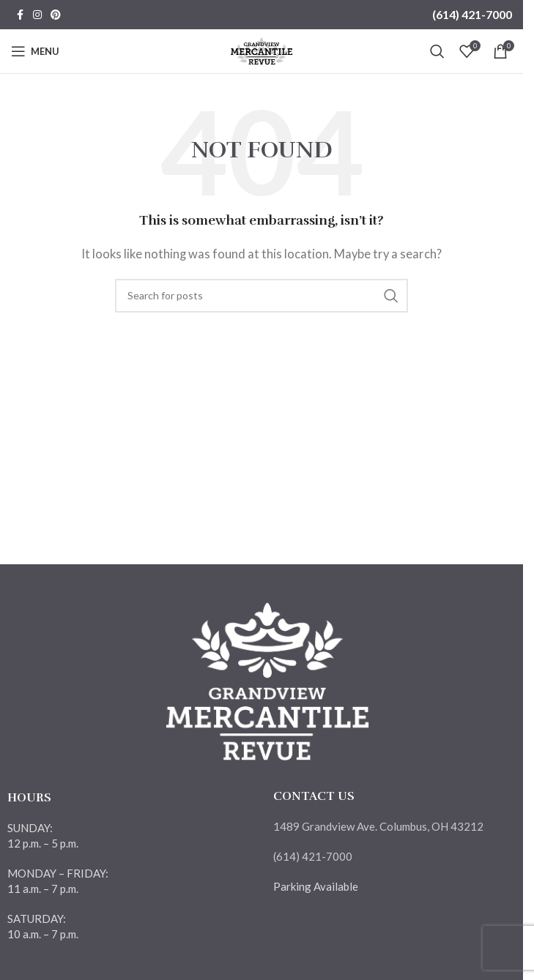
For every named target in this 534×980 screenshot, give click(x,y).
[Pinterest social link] (56, 15)
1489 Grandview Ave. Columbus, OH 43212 (378, 826)
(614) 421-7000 (472, 14)
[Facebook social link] (20, 15)
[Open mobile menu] (35, 51)
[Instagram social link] (37, 15)
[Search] (437, 51)
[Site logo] (262, 50)
